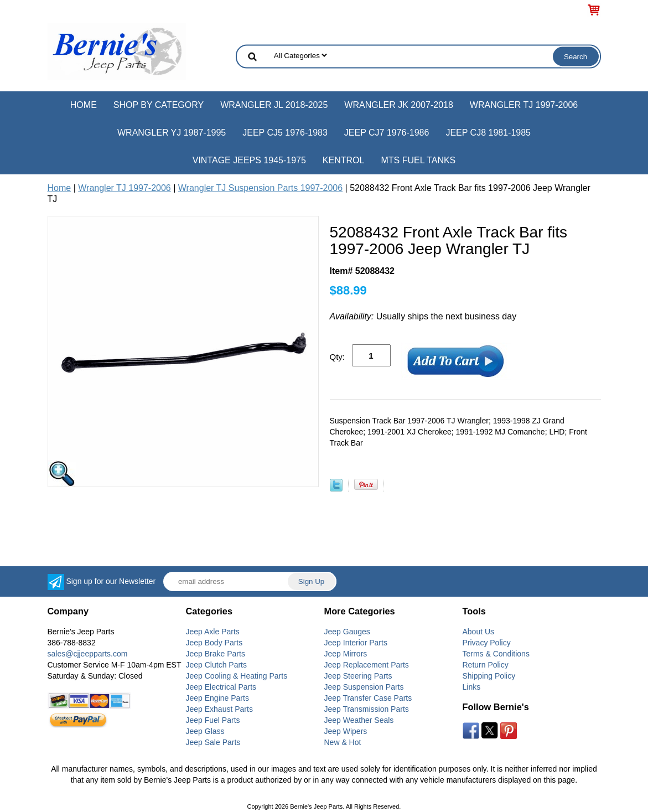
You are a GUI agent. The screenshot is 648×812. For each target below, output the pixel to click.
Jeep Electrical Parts (221, 687)
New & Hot (343, 742)
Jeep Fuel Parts (213, 720)
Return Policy (486, 665)
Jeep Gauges (347, 632)
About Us (479, 632)
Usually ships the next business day (423, 316)
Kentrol (344, 160)
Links (472, 687)
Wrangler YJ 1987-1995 (172, 133)
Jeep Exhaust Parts (219, 709)
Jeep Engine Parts (217, 698)
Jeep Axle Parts (213, 632)
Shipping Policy (489, 676)
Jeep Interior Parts (356, 643)
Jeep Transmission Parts (367, 709)
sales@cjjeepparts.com (88, 654)
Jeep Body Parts (214, 643)
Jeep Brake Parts (216, 654)
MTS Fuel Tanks (418, 160)
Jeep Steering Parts (358, 676)
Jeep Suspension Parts (364, 687)
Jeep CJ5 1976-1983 (285, 133)
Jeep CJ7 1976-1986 (387, 133)
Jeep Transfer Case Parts (368, 698)
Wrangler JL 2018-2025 (274, 105)
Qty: (338, 357)
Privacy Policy (487, 643)
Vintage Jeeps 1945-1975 (249, 160)
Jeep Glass (205, 731)
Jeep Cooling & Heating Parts (237, 676)
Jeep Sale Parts (213, 742)
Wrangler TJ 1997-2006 (524, 105)
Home (84, 105)
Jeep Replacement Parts (367, 665)
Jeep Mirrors (346, 654)
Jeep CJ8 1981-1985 (488, 133)
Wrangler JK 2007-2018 (399, 105)
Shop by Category (159, 105)
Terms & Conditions (496, 654)
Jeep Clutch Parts (217, 665)
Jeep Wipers (346, 731)
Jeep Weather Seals (359, 720)
